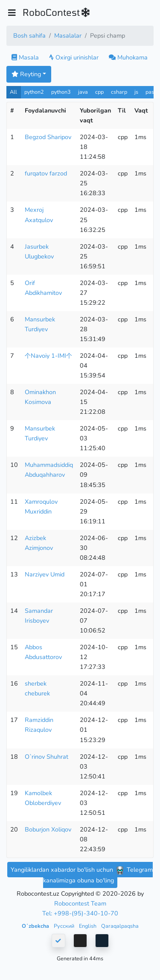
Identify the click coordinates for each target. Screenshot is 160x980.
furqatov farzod (46, 173)
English (88, 926)
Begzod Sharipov (48, 137)
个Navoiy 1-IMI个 (48, 356)
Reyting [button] (26, 74)
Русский (65, 926)
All (13, 92)
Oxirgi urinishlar (74, 57)
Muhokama (128, 57)
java (83, 92)
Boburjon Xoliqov (48, 829)
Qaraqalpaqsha (120, 926)
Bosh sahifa (29, 36)
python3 (61, 92)
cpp (99, 92)
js (137, 92)
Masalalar (68, 36)
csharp (119, 92)
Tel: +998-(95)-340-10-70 (80, 913)
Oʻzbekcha (36, 926)
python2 (34, 92)
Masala (25, 57)
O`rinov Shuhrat (47, 757)
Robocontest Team (80, 903)
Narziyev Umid (45, 574)
